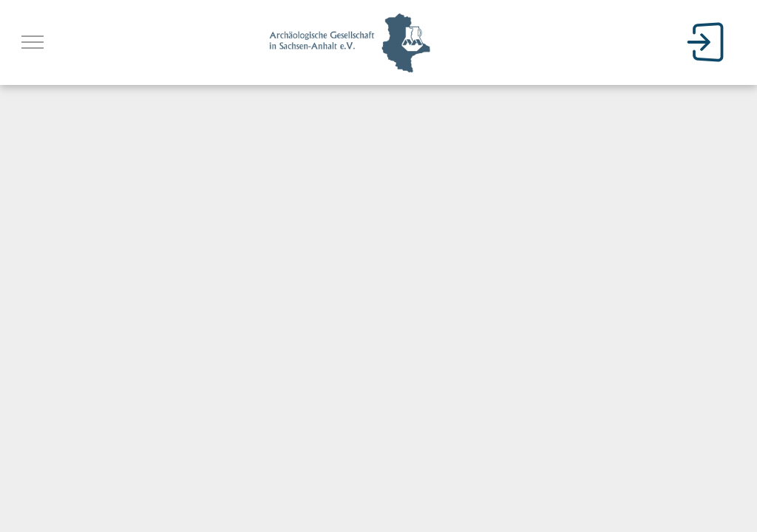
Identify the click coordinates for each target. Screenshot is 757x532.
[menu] (33, 42)
